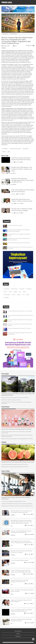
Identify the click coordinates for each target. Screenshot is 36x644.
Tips (12, 162)
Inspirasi (19, 295)
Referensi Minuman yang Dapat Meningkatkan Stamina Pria (15, 467)
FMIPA (4, 152)
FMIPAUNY (5, 149)
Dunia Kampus (14, 289)
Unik (23, 295)
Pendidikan (3, 173)
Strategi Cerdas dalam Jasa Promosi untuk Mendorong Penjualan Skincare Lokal (16, 432)
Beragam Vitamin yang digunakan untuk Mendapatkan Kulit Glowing (17, 439)
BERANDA (5, 34)
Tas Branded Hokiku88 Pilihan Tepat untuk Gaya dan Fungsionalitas (17, 504)
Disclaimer (18, 636)
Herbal (24, 292)
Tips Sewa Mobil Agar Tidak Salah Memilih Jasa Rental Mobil (15, 398)
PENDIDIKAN (13, 34)
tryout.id (7, 142)
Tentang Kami (18, 631)
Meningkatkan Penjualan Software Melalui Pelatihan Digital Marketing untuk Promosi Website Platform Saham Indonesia (21, 522)
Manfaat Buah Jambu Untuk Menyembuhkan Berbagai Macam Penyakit (18, 462)
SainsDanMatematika (15, 149)
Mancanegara (7, 295)
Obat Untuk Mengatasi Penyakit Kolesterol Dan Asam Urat (15, 464)
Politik (10, 292)
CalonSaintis (26, 149)
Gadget (15, 292)
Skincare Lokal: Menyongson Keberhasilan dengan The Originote (16, 429)
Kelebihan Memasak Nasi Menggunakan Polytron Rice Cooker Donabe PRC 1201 (22, 180)
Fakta (12, 204)
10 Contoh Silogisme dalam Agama (19, 560)
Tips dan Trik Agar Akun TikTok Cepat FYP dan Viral (19, 328)
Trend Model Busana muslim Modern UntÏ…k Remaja (20, 311)
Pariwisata (22, 289)
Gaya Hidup (3, 185)
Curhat (13, 295)
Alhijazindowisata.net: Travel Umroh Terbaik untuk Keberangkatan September (16, 403)
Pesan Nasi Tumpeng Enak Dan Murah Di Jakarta (19, 243)
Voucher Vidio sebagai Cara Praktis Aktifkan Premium (14, 501)
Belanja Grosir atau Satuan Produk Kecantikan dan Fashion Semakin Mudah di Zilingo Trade (17, 436)
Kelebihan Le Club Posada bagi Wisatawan (11, 400)
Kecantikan (29, 289)
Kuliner (5, 292)
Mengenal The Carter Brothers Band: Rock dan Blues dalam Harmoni (17, 506)
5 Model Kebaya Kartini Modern (15, 225)
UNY (9, 152)
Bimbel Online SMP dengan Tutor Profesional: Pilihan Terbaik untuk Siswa (22, 169)
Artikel (18, 634)
